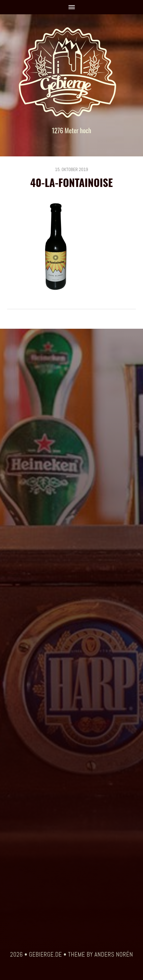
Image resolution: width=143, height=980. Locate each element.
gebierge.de (45, 955)
